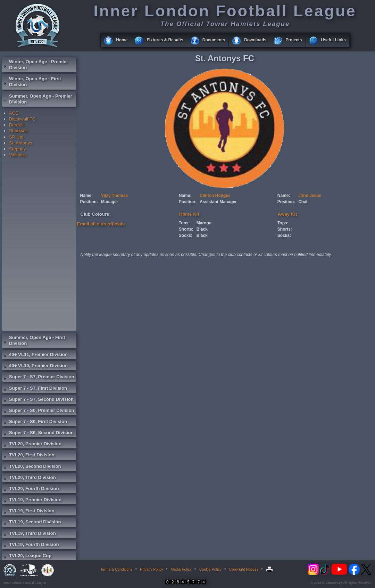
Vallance (18, 155)
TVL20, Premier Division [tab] (32, 445)
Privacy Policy (151, 569)
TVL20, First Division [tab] (28, 456)
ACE (14, 113)
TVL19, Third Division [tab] (29, 534)
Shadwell (18, 131)
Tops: (184, 223)
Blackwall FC (22, 119)
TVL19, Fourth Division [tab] (31, 545)
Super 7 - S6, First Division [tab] (35, 422)
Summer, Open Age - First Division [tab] (34, 340)
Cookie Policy (211, 569)
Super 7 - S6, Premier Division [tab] (38, 411)
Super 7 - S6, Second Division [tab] (38, 433)
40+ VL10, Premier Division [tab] (35, 366)
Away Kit (287, 214)
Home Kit (189, 214)
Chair (304, 202)
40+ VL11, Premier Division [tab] (35, 355)
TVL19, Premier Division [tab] (32, 500)
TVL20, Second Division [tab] (32, 467)
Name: (87, 196)
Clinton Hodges (215, 196)
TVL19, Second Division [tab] (32, 523)
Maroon (204, 223)
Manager (110, 202)
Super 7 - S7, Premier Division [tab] (38, 378)
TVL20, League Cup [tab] (27, 556)
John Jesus (310, 196)
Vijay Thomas (114, 196)
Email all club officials (101, 224)
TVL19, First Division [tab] (28, 512)
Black (202, 229)
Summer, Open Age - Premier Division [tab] (37, 99)
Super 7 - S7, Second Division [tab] (38, 400)
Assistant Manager (218, 202)
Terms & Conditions (116, 569)
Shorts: (186, 229)
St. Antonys (21, 143)
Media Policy (181, 569)
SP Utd (16, 137)
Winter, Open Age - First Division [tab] (32, 82)
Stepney (17, 149)
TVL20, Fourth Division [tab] (31, 489)
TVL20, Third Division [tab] (29, 478)
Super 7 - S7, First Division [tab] (35, 389)
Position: (89, 202)
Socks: (186, 235)
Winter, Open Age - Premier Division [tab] (35, 65)
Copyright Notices (244, 569)
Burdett (16, 125)
